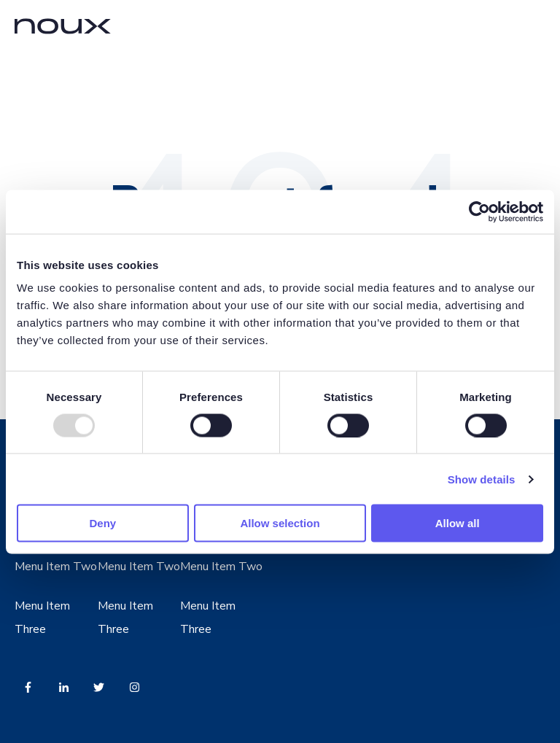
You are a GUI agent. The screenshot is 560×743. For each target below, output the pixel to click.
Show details (482, 479)
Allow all (458, 523)
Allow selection (280, 523)
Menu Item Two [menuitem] (56, 567)
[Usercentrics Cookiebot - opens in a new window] (479, 211)
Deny (102, 523)
